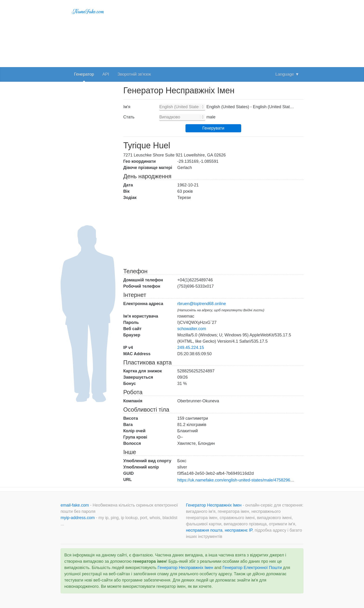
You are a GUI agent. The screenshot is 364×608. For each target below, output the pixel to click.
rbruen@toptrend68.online (202, 304)
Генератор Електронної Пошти (252, 568)
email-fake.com (75, 505)
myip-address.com (78, 518)
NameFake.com (88, 12)
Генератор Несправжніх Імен (214, 505)
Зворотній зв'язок (134, 74)
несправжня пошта (204, 530)
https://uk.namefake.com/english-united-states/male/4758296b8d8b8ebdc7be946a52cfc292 (262, 480)
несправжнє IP (239, 530)
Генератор (84, 74)
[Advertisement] (213, 33)
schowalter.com (192, 329)
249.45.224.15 (191, 348)
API (106, 74)
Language (287, 74)
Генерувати (213, 128)
